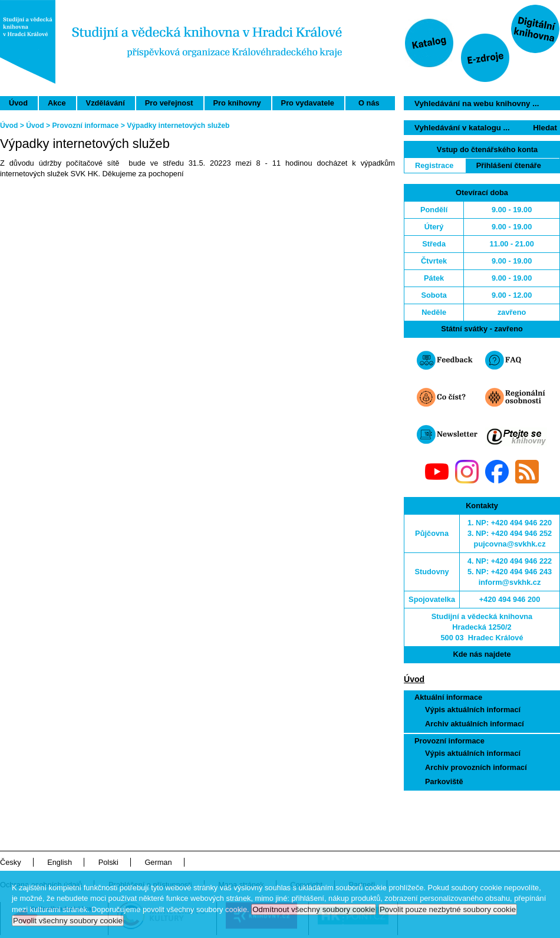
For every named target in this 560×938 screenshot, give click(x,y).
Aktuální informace (448, 697)
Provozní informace (449, 741)
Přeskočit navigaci (492, 5)
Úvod (18, 103)
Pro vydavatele (308, 103)
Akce (57, 103)
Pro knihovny (237, 103)
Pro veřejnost (169, 103)
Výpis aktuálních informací (473, 710)
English (60, 862)
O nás (369, 103)
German (158, 862)
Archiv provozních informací (476, 767)
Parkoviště (444, 781)
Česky (11, 862)
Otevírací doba (482, 192)
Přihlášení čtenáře (509, 165)
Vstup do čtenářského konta (487, 149)
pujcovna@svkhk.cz (510, 544)
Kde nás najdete (482, 654)
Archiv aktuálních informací (475, 724)
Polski (108, 862)
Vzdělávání (106, 103)
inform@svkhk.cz (510, 582)
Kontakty (482, 506)
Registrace (434, 165)
